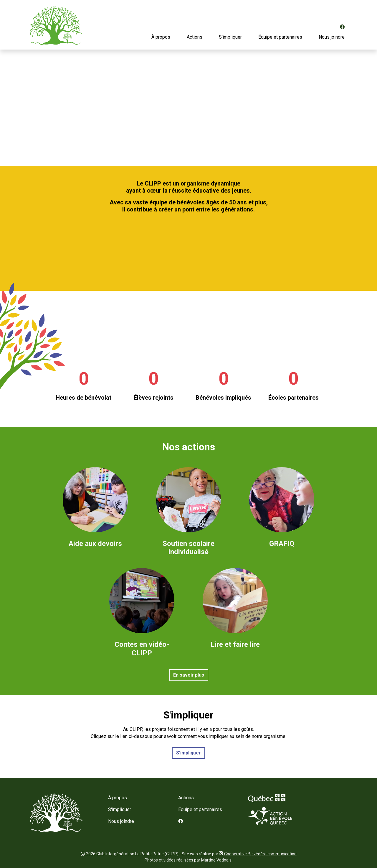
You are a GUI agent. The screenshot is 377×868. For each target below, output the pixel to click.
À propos (161, 37)
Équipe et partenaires (280, 37)
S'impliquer (230, 37)
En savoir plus (189, 675)
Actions (195, 37)
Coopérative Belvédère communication (258, 854)
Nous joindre (332, 37)
